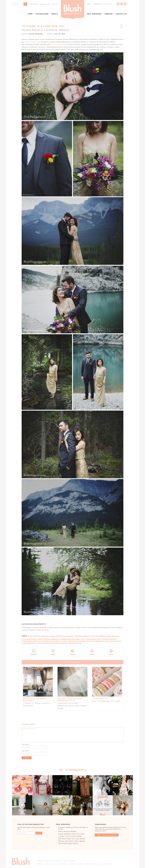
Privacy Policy (97, 864)
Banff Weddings (61, 643)
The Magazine (42, 14)
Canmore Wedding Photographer (74, 641)
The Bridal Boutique (67, 627)
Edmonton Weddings (95, 641)
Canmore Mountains (29, 639)
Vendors (109, 14)
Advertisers (107, 4)
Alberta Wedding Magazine (48, 639)
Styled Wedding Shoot (113, 641)
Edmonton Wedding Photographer (47, 641)
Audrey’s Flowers (42, 630)
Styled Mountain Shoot (45, 643)
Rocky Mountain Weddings (38, 636)
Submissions (97, 4)
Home (30, 14)
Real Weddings (94, 14)
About (89, 4)
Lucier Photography (32, 42)
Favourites (34, 4)
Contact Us (121, 14)
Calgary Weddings (29, 643)
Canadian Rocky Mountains (70, 639)
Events (55, 14)
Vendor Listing (45, 4)
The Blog (40, 864)
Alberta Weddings (75, 643)
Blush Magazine (113, 636)
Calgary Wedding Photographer (62, 636)
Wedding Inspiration (83, 636)
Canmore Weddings (99, 636)
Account (55, 4)
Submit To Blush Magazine (107, 835)
